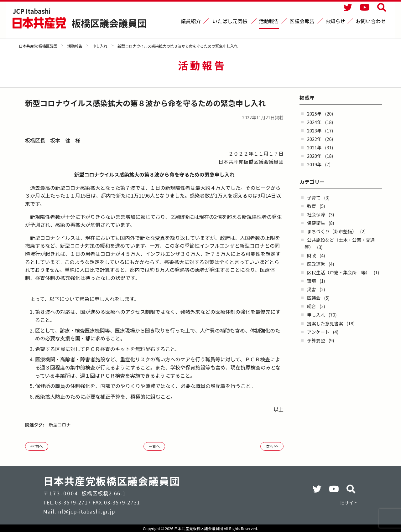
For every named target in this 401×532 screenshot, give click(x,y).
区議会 (314, 298)
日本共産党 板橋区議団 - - (40, 23)
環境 (312, 281)
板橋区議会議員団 (109, 23)
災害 (312, 289)
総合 (312, 306)
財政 (312, 255)
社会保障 (316, 214)
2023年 (314, 130)
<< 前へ (37, 446)
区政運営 (316, 264)
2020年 (314, 156)
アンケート (318, 332)
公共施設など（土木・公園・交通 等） (342, 243)
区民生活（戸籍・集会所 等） (339, 272)
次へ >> (272, 446)
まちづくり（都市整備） (332, 231)
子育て (314, 197)
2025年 (314, 114)
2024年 (314, 122)
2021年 (314, 147)
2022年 (314, 139)
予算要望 (316, 340)
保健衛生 (316, 223)
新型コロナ (60, 425)
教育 (312, 206)
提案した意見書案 (325, 323)
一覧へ (154, 446)
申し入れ (316, 315)
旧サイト (349, 503)
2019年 (314, 164)
